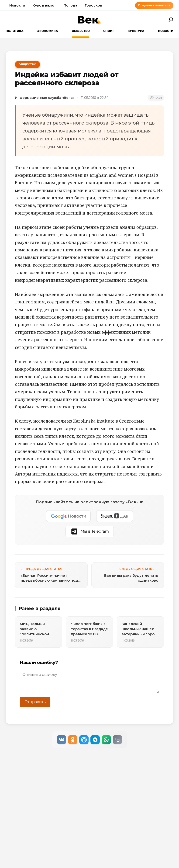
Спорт (109, 31)
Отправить (35, 702)
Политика (15, 31)
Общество (81, 31)
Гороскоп (93, 5)
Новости (17, 5)
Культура (136, 31)
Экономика (48, 31)
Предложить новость (154, 5)
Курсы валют (44, 5)
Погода (71, 5)
